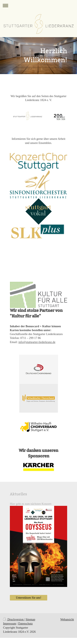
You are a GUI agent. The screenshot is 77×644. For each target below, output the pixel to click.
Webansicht (67, 619)
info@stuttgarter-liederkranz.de (37, 342)
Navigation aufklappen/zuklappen (38, 5)
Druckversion (14, 619)
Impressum (10, 623)
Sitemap (30, 619)
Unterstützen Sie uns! (29, 598)
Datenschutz (26, 623)
